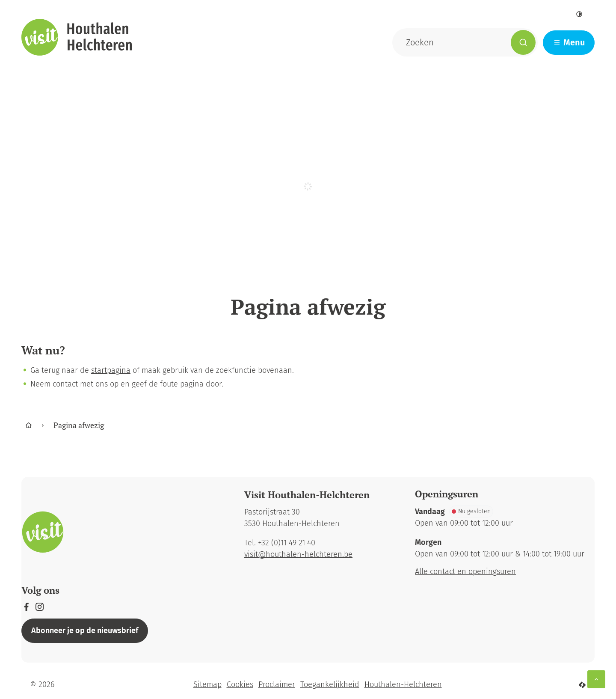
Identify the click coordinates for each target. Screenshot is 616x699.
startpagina (111, 370)
